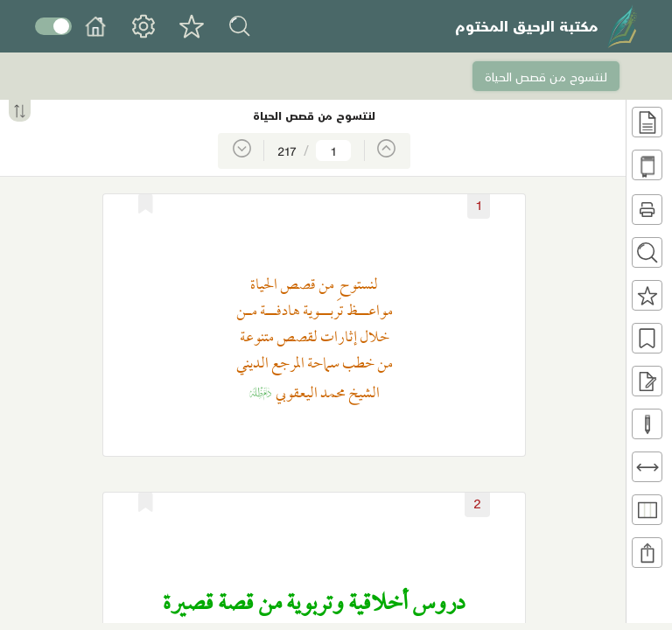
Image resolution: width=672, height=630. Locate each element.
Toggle (53, 26)
